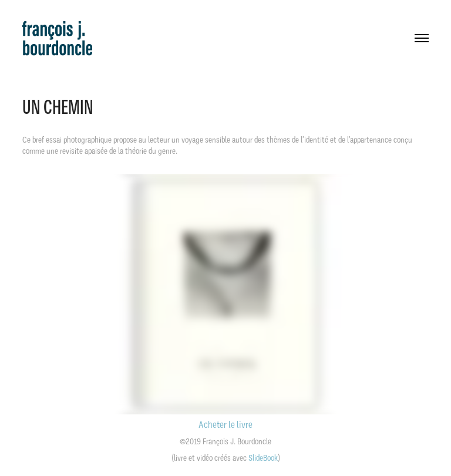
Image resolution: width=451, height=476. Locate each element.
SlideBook (263, 458)
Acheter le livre (225, 425)
